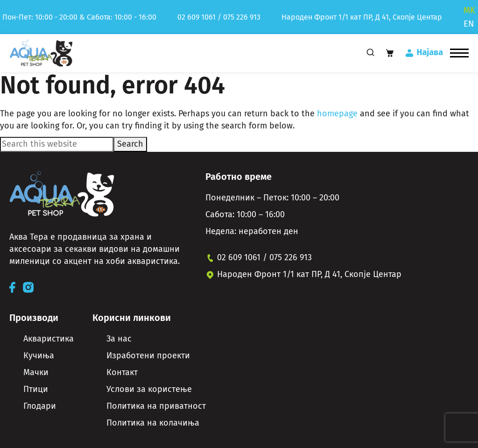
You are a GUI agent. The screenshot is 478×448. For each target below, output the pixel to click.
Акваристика (49, 339)
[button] (459, 53)
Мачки (36, 372)
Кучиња (39, 356)
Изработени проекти (148, 356)
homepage (337, 114)
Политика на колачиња (153, 423)
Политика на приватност (156, 406)
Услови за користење (149, 389)
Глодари (40, 406)
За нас (119, 339)
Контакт (122, 372)
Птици (36, 389)
